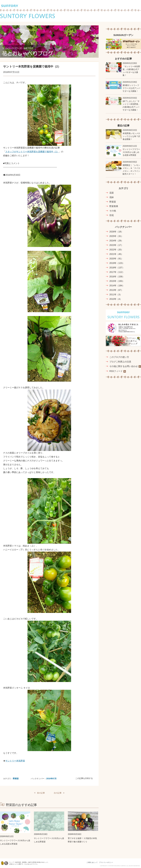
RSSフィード (118, 371)
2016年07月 (51, 779)
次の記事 (58, 793)
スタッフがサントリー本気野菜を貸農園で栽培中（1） (32, 152)
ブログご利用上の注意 (120, 362)
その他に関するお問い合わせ (125, 366)
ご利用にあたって (92, 862)
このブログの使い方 (119, 357)
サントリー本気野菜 (15, 761)
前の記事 (41, 793)
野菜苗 (16, 779)
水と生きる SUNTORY (127, 862)
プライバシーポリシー (106, 862)
